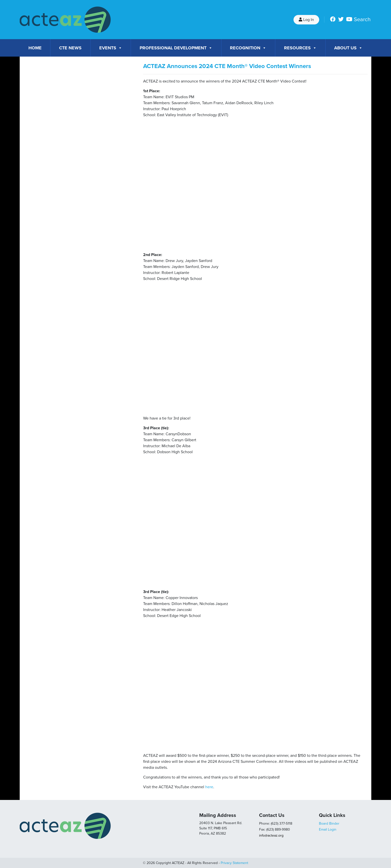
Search (362, 19)
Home (35, 48)
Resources (300, 48)
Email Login (328, 829)
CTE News (70, 48)
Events (111, 48)
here (209, 787)
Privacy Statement (234, 863)
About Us (348, 48)
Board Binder (329, 824)
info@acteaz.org (271, 835)
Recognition (248, 48)
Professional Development (176, 48)
